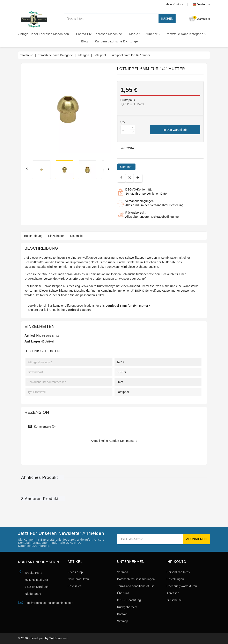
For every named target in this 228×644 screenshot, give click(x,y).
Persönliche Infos (178, 572)
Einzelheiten (57, 236)
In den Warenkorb (175, 130)
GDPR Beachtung (129, 600)
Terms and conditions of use (136, 586)
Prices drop (75, 572)
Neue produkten (78, 579)
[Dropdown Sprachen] (197, 4)
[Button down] (133, 132)
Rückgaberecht (127, 607)
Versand (123, 572)
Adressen (173, 593)
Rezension (79, 236)
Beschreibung (34, 236)
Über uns (123, 593)
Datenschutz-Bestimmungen (136, 579)
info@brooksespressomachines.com (49, 603)
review (127, 148)
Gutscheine (174, 600)
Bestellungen (175, 579)
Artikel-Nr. (33, 336)
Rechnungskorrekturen (182, 586)
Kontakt (122, 614)
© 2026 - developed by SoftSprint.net (43, 638)
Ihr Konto (176, 562)
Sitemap (123, 621)
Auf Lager (32, 341)
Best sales (75, 586)
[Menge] (125, 130)
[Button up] (133, 128)
